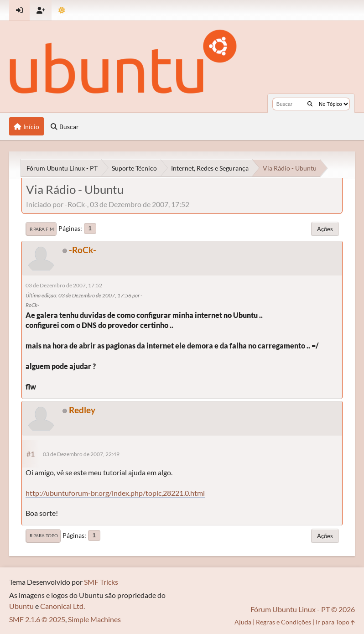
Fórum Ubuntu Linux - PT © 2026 (303, 609)
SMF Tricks (101, 582)
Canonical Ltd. (62, 606)
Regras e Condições (283, 622)
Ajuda (243, 622)
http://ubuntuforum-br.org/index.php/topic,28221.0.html (115, 493)
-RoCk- (83, 250)
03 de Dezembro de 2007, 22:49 (81, 454)
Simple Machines (94, 619)
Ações (325, 229)
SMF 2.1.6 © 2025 (37, 619)
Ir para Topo (43, 535)
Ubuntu (21, 606)
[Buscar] (310, 104)
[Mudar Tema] (62, 10)
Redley (82, 410)
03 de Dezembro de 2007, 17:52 (64, 285)
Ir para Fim (41, 229)
